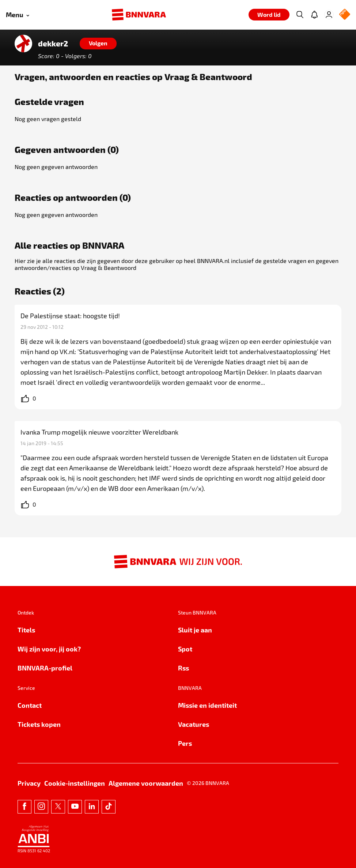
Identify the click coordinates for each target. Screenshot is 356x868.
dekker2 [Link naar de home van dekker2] (53, 44)
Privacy (29, 783)
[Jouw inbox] (314, 15)
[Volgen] (98, 44)
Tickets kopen (39, 724)
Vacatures (194, 724)
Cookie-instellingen (75, 783)
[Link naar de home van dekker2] (23, 44)
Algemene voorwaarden (146, 783)
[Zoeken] (300, 15)
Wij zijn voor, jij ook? (49, 649)
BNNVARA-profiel (45, 668)
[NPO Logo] (345, 15)
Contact (30, 705)
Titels (26, 630)
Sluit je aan (195, 630)
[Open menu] (18, 15)
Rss (183, 668)
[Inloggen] (329, 15)
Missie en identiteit (207, 705)
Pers (185, 743)
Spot (185, 649)
